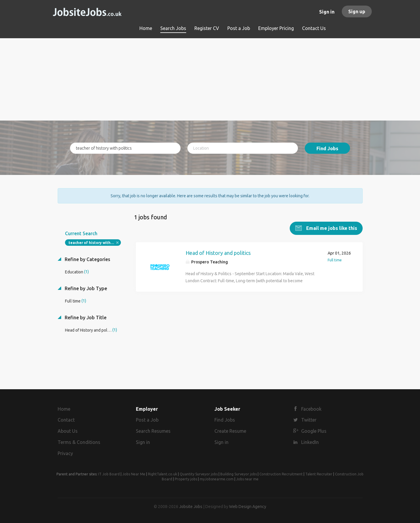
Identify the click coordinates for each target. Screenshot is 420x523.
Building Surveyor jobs (239, 474)
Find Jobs (327, 148)
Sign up (357, 11)
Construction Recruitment (281, 474)
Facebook (311, 409)
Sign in (327, 12)
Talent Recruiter (319, 474)
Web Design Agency (248, 507)
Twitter (309, 420)
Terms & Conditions (79, 442)
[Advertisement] (210, 79)
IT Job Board (109, 474)
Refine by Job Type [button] (85, 288)
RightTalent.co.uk (162, 474)
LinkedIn (310, 442)
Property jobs (186, 479)
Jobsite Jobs (191, 507)
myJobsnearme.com (217, 479)
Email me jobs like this (331, 228)
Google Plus (314, 431)
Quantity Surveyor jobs (199, 474)
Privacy (65, 453)
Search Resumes (153, 431)
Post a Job (147, 420)
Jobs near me (247, 479)
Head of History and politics (218, 253)
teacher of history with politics (95, 243)
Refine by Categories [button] (87, 259)
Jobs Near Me (134, 474)
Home (64, 409)
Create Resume (230, 431)
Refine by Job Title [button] (85, 318)
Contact (66, 420)
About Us (68, 431)
